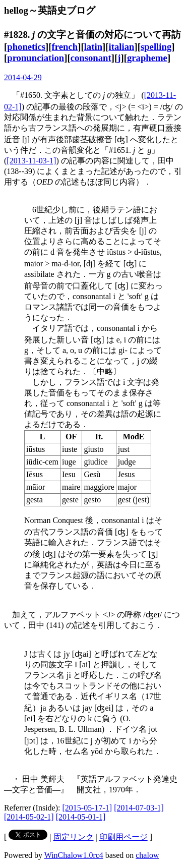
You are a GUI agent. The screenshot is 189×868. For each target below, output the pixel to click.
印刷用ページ (123, 837)
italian (122, 47)
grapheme (147, 58)
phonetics (26, 47)
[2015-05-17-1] (87, 808)
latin (93, 47)
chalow (147, 855)
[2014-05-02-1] (29, 817)
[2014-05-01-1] (81, 817)
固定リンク (74, 837)
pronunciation (36, 58)
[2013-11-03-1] (31, 161)
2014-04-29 (23, 77)
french (65, 47)
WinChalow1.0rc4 (74, 855)
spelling (156, 47)
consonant (91, 58)
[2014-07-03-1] (139, 808)
